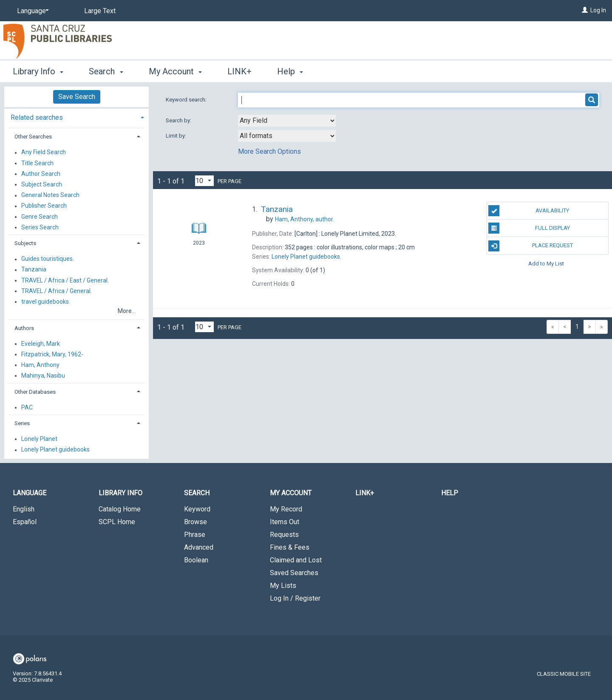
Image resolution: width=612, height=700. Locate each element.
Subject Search (42, 184)
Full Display (529, 228)
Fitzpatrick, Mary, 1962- (52, 354)
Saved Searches (294, 573)
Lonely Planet (39, 439)
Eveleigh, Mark (41, 344)
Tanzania (34, 270)
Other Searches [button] (33, 137)
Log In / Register (295, 598)
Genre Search (40, 217)
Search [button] (106, 71)
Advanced (199, 547)
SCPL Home (117, 522)
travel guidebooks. (46, 302)
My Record (286, 509)
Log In (598, 10)
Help (450, 493)
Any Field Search (44, 152)
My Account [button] (175, 71)
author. (305, 219)
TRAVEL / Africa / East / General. (65, 280)
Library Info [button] (38, 71)
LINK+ (239, 71)
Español (25, 522)
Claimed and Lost (296, 560)
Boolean (196, 560)
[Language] (31, 11)
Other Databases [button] (35, 392)
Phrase (195, 535)
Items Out (285, 522)
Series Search (40, 227)
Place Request (530, 246)
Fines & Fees (290, 547)
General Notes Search (50, 195)
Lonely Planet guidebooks (55, 450)
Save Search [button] (77, 97)
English (24, 509)
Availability (529, 211)
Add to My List (546, 264)
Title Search (37, 163)
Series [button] (22, 423)
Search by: (179, 120)
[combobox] (287, 121)
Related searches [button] (37, 117)
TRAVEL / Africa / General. (57, 291)
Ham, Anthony (40, 365)
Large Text (100, 11)
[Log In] (585, 10)
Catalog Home (120, 509)
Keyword (197, 509)
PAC (27, 407)
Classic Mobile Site (564, 674)
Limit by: (177, 136)
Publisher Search (44, 206)
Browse (195, 522)
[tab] (76, 117)
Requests (284, 535)
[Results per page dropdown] (204, 181)
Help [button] (290, 71)
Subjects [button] (25, 243)
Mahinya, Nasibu (43, 375)
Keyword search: (187, 100)
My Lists (283, 586)
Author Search (41, 174)
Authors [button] (24, 328)
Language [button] (30, 493)
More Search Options (269, 151)
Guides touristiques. (48, 259)
